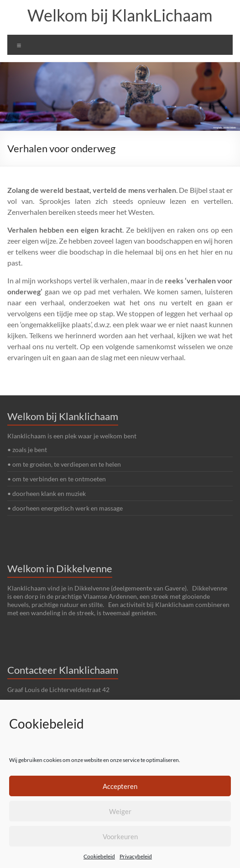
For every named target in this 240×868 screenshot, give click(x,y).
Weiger (120, 811)
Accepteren (120, 786)
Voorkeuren (120, 836)
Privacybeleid (136, 856)
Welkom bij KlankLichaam (120, 15)
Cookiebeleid (99, 856)
